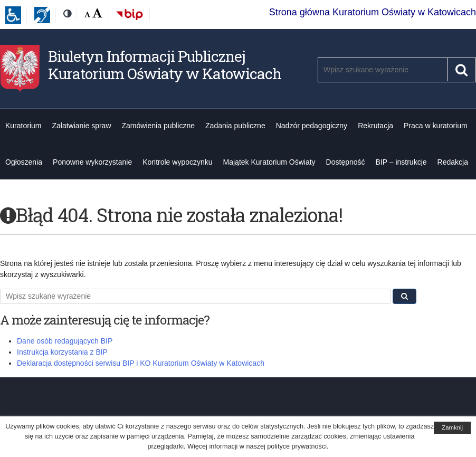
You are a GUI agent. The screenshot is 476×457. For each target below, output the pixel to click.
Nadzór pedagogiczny (312, 126)
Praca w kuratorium (436, 126)
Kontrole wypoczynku (177, 162)
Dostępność (346, 162)
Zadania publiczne (235, 126)
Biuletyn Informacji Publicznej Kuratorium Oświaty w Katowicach (165, 65)
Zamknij (452, 427)
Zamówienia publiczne (159, 126)
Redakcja (453, 162)
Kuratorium (23, 126)
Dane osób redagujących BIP (65, 341)
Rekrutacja (375, 126)
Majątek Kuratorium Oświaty (269, 162)
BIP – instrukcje (401, 162)
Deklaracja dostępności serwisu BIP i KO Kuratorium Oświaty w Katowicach (141, 363)
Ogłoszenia (24, 162)
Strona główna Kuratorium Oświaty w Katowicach (373, 12)
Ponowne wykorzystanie (92, 162)
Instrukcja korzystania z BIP (62, 352)
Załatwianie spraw (81, 126)
